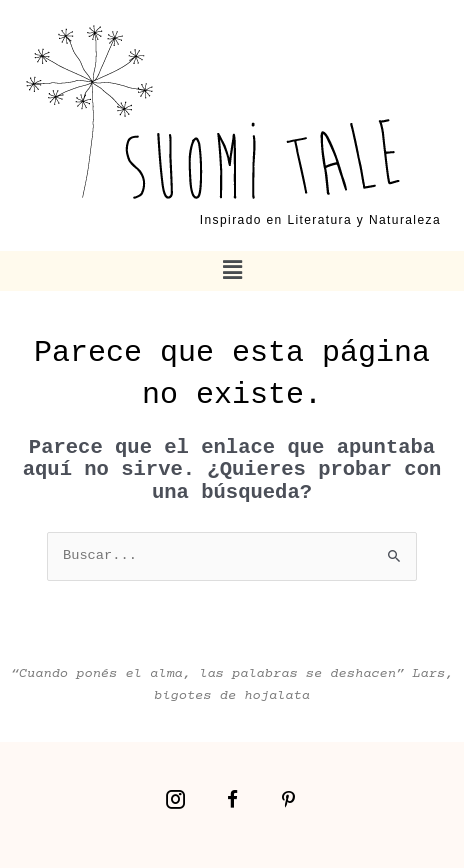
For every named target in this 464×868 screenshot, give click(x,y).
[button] (232, 271)
